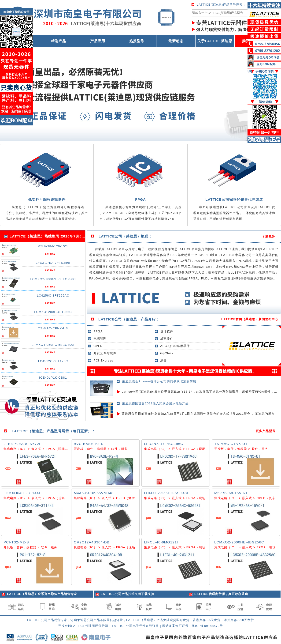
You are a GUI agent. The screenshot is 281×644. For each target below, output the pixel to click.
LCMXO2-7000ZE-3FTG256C (53, 279)
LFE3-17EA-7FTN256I (53, 263)
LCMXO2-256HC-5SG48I (166, 493)
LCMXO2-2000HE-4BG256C (239, 542)
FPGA (98, 331)
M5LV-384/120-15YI (53, 246)
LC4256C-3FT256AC (53, 296)
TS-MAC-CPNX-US (53, 328)
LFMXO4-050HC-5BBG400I (53, 345)
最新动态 (176, 41)
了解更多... (270, 236)
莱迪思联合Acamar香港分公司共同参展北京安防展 (159, 381)
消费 (163, 360)
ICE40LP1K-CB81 (53, 378)
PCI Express (103, 360)
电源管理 (100, 339)
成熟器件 (167, 339)
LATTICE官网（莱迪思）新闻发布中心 (250, 319)
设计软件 (167, 331)
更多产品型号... (267, 431)
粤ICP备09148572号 (207, 626)
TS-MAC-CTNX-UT (231, 444)
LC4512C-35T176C (53, 361)
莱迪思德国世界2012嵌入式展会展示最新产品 (155, 403)
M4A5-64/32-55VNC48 (94, 493)
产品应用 (98, 41)
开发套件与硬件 (105, 353)
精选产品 (59, 41)
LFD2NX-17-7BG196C (164, 444)
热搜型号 (137, 41)
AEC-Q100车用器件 (175, 346)
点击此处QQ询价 (268, 57)
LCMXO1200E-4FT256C (53, 312)
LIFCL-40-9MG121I (161, 542)
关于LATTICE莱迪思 (215, 41)
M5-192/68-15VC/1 (231, 493)
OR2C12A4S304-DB (92, 542)
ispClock (167, 353)
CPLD (98, 346)
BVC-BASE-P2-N (89, 444)
